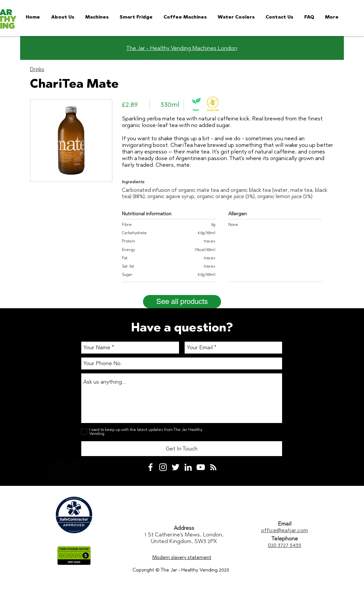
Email (285, 524)
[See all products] (182, 302)
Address (184, 528)
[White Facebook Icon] (150, 467)
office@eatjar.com (284, 530)
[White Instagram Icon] (163, 467)
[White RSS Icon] (213, 467)
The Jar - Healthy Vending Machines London (182, 48)
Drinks (37, 69)
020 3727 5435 (285, 545)
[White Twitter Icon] (176, 467)
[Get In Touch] (182, 449)
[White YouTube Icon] (201, 467)
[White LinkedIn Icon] (188, 467)
